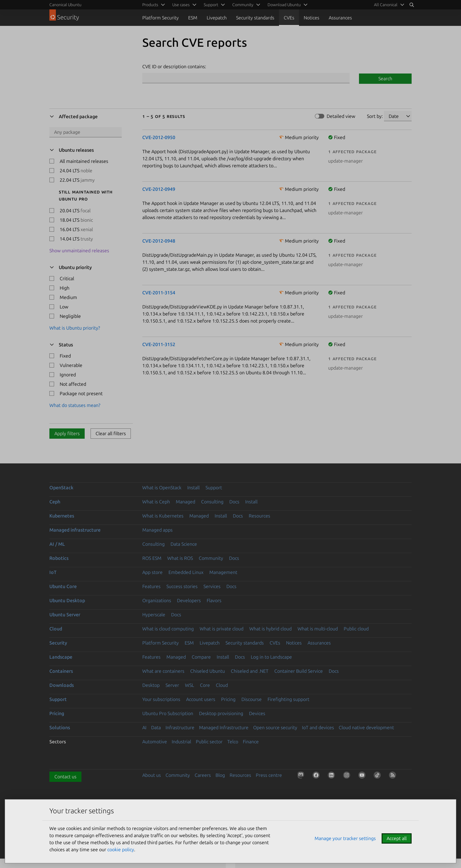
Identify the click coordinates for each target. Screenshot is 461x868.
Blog (220, 775)
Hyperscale (154, 615)
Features (151, 586)
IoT (53, 572)
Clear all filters (111, 433)
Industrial (181, 742)
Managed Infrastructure (224, 727)
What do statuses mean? (75, 405)
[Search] (412, 5)
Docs (234, 502)
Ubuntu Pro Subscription (168, 713)
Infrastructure (180, 727)
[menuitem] (388, 5)
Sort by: (375, 116)
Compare (201, 657)
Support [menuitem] (211, 5)
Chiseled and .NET (250, 671)
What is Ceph (156, 502)
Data (156, 727)
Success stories (182, 586)
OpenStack (61, 488)
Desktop (151, 685)
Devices (257, 713)
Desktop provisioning (221, 713)
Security (58, 643)
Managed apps (157, 530)
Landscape (61, 657)
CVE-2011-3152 (159, 344)
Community (211, 558)
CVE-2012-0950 (159, 137)
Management (223, 572)
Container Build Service (299, 671)
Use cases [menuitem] (181, 5)
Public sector (209, 742)
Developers (189, 600)
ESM (193, 18)
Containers (61, 671)
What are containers (163, 671)
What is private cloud (222, 629)
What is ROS (180, 558)
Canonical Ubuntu (65, 5)
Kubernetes (62, 516)
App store (152, 572)
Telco (233, 742)
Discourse (252, 699)
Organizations (157, 600)
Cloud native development (366, 727)
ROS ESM (152, 558)
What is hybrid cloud (270, 629)
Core (205, 685)
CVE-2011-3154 (159, 293)
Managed (186, 502)
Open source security (275, 727)
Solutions (60, 727)
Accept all (397, 838)
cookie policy (121, 849)
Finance (251, 742)
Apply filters (67, 433)
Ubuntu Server (65, 615)
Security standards (255, 18)
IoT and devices (318, 727)
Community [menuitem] (243, 5)
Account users (201, 699)
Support (214, 488)
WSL (189, 685)
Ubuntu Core (63, 586)
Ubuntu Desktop (67, 600)
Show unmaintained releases (79, 251)
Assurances (340, 18)
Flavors (214, 600)
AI (144, 727)
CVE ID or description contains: (174, 66)
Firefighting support (288, 699)
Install (193, 488)
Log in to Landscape (271, 657)
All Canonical (386, 5)
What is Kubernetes (163, 516)
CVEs (289, 18)
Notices (311, 18)
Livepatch (217, 18)
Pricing (228, 699)
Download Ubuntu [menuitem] (284, 5)
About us (152, 775)
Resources (259, 516)
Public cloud (356, 629)
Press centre (269, 775)
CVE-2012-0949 (159, 189)
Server (172, 685)
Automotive (155, 742)
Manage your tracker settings (345, 838)
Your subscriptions (161, 699)
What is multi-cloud (318, 629)
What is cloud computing (168, 629)
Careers (203, 775)
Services (212, 586)
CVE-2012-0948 (159, 241)
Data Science (184, 544)
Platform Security (161, 18)
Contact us (65, 777)
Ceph (55, 502)
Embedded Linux (186, 572)
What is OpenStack (162, 488)
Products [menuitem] (150, 5)
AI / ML (57, 544)
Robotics (59, 558)
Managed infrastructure (75, 530)
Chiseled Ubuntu (208, 671)
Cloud (56, 629)
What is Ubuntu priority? (75, 328)
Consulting (212, 502)
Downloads (62, 685)
